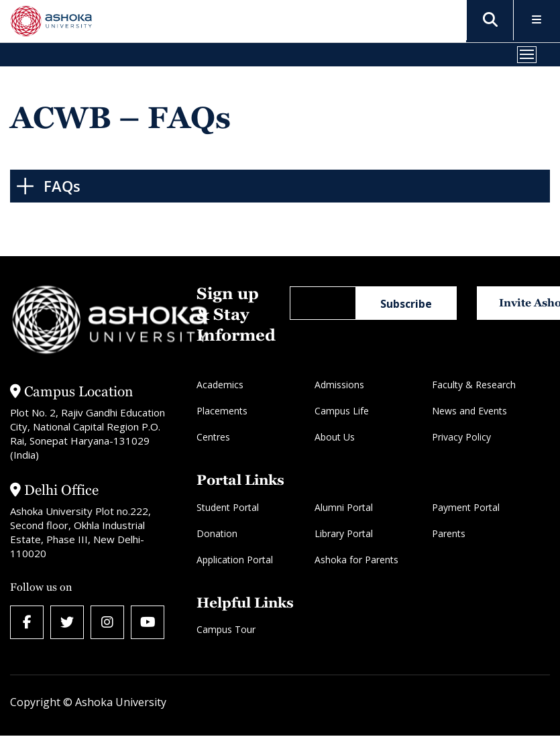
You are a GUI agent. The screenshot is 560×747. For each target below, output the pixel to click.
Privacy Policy (461, 437)
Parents (449, 533)
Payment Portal (466, 507)
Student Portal (228, 507)
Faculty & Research (474, 385)
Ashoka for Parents (356, 560)
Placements (222, 411)
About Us (335, 437)
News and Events (469, 411)
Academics (220, 385)
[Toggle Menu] (537, 20)
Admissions (339, 385)
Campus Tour (226, 629)
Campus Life (342, 411)
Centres (213, 437)
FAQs (62, 186)
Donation (217, 533)
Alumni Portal (344, 507)
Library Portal (344, 533)
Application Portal (235, 560)
